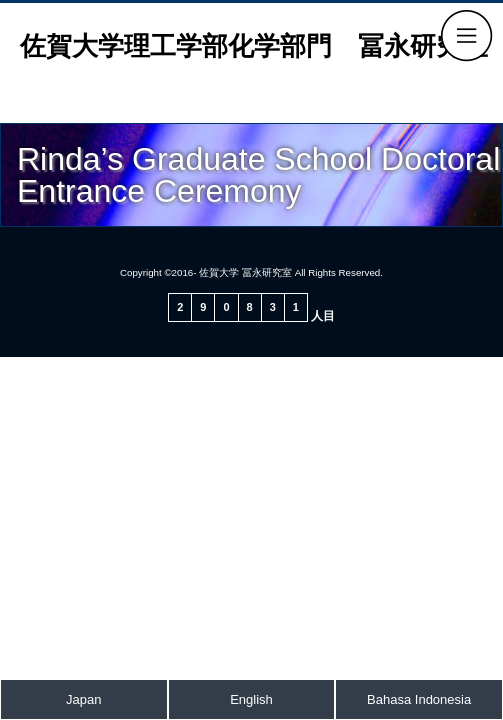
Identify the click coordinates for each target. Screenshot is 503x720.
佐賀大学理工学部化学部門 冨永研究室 (254, 46)
